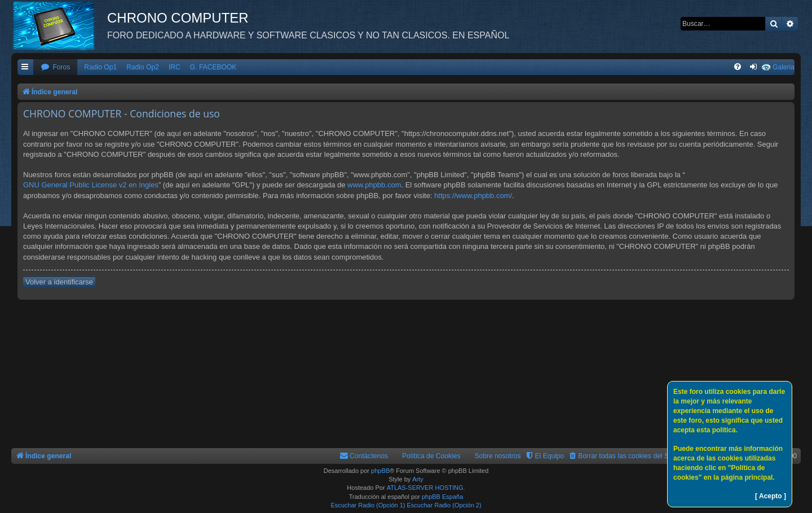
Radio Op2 (143, 67)
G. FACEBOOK (213, 67)
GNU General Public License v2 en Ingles (91, 185)
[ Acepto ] (771, 496)
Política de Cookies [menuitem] (431, 456)
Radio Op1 (100, 67)
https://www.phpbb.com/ (473, 196)
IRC (175, 67)
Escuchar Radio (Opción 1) (368, 505)
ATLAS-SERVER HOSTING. (426, 488)
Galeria (784, 67)
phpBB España (442, 497)
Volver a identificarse (59, 282)
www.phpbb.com (374, 185)
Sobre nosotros (498, 456)
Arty (418, 479)
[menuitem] (55, 67)
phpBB (380, 471)
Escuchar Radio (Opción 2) (444, 505)
